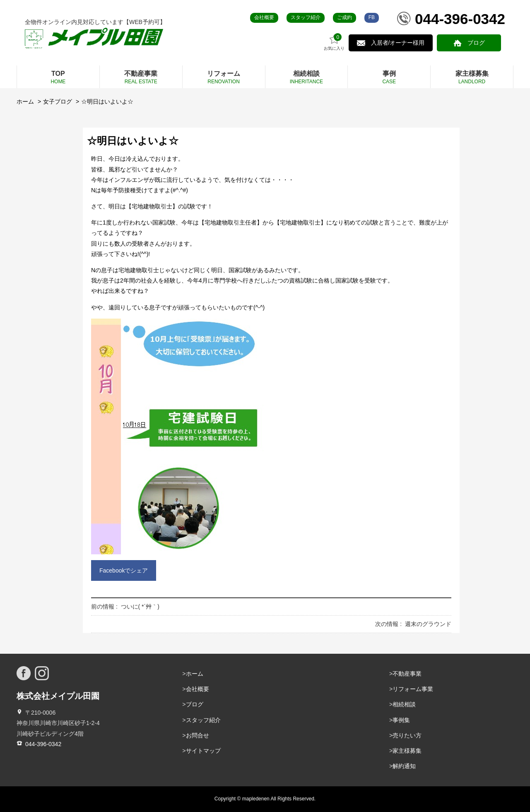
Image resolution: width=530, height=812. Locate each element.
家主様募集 (407, 751)
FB (372, 17)
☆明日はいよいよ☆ (107, 101)
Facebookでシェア (124, 570)
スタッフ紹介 (306, 17)
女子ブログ (58, 101)
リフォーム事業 (413, 689)
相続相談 (404, 704)
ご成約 (344, 17)
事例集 (401, 720)
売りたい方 (407, 735)
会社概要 (264, 17)
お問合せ (198, 735)
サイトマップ (203, 751)
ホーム (25, 101)
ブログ (477, 43)
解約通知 (404, 766)
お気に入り (337, 42)
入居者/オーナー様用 (400, 43)
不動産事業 (407, 674)
